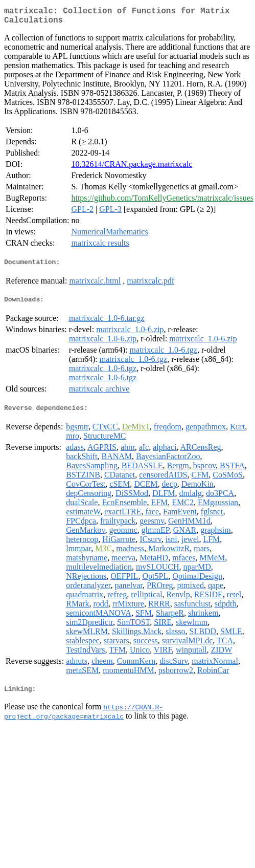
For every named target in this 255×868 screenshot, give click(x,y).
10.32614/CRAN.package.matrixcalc (132, 168)
